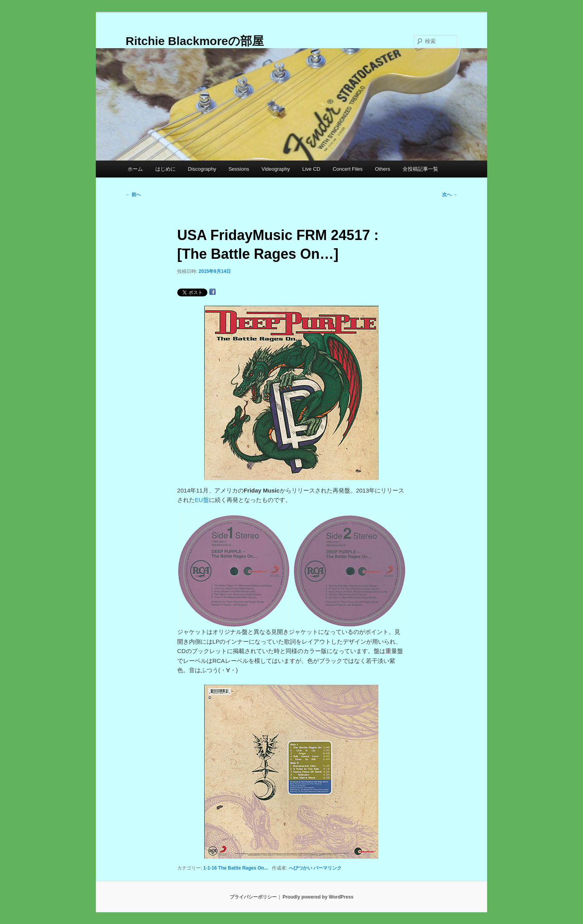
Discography (202, 169)
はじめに (166, 169)
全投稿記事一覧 (420, 169)
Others (382, 169)
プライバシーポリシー (253, 897)
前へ (133, 195)
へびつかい (300, 868)
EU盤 (202, 500)
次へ (450, 195)
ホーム (135, 169)
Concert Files (348, 169)
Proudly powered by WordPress (318, 897)
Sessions (239, 169)
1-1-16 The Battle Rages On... (236, 868)
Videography (276, 169)
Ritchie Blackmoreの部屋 (195, 41)
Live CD (311, 169)
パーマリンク (327, 868)
